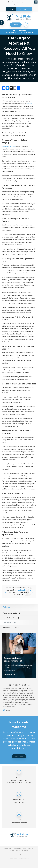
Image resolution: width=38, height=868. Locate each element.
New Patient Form (10, 618)
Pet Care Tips (8, 623)
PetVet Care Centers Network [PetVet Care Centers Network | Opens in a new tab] (22, 860)
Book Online (24, 9)
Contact (16, 25)
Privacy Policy (8, 849)
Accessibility (17, 849)
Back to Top (25, 850)
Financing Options (10, 627)
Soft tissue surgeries (9, 146)
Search (12, 850)
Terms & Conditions (28, 849)
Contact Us (19, 756)
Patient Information (11, 613)
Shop (11, 9)
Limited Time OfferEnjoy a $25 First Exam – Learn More (18, 32)
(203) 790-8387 (20, 5)
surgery (30, 103)
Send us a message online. (19, 823)
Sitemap (18, 850)
